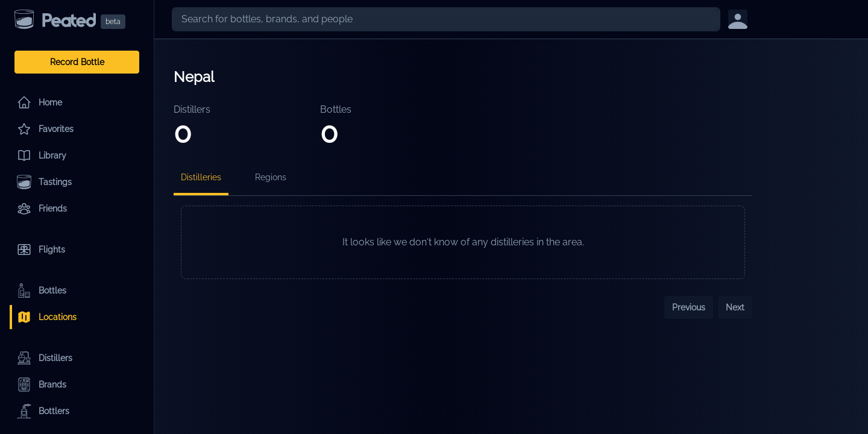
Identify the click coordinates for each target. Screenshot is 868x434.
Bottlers (43, 411)
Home (39, 102)
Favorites (45, 129)
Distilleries (201, 177)
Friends (42, 209)
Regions (271, 177)
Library (42, 156)
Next (735, 307)
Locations (47, 317)
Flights (41, 250)
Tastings (44, 182)
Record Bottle (77, 62)
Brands (42, 385)
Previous (689, 307)
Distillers (45, 358)
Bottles (42, 291)
